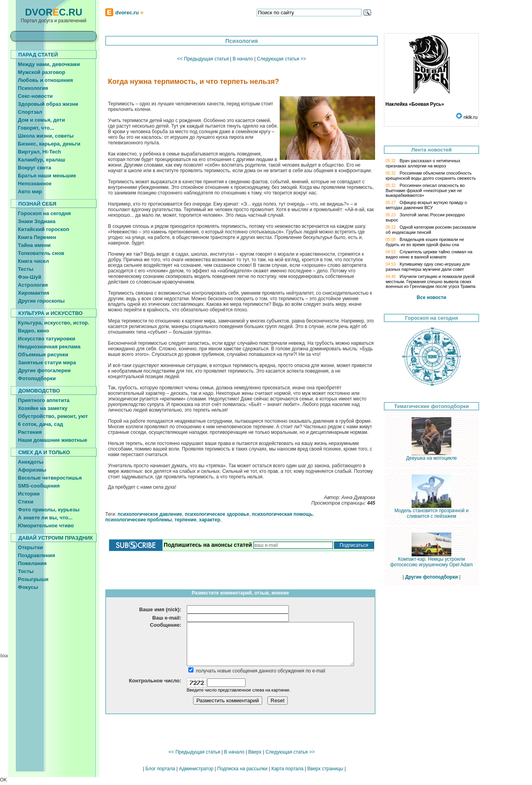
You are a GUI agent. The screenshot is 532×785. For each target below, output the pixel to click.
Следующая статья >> (281, 59)
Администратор (196, 769)
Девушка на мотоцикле (431, 456)
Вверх (255, 752)
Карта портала (287, 769)
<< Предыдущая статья (203, 59)
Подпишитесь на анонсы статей (208, 545)
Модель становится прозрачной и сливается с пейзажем (432, 511)
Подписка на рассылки (242, 769)
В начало (243, 59)
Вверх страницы (325, 769)
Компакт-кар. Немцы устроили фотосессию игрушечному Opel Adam (431, 560)
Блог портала (160, 769)
